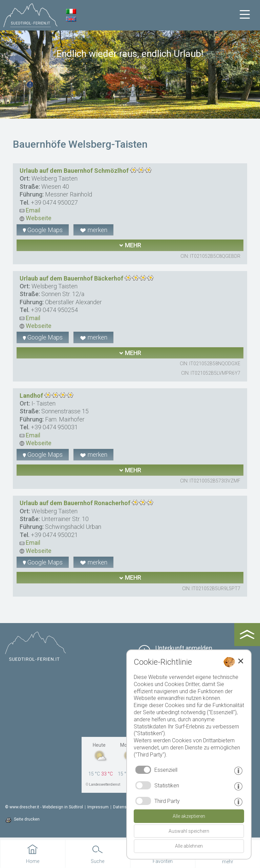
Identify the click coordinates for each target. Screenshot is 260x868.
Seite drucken (27, 819)
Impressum (98, 807)
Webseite (36, 218)
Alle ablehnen (189, 846)
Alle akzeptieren (189, 816)
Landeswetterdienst (105, 784)
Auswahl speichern (189, 831)
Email (30, 210)
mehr (130, 245)
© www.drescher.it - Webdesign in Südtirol (44, 807)
